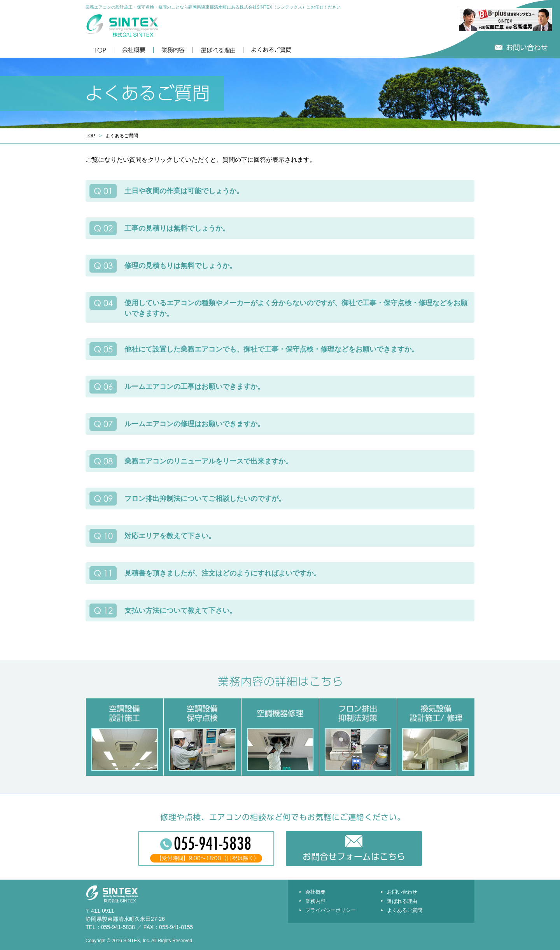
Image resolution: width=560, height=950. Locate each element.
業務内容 (315, 901)
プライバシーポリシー (331, 910)
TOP (90, 136)
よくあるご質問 (405, 910)
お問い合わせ (402, 892)
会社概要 (315, 892)
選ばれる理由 (402, 901)
